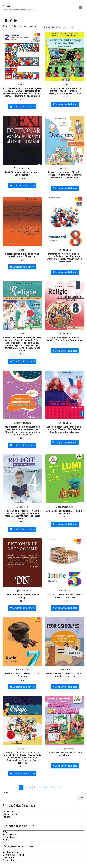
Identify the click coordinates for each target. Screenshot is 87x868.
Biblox (6, 6)
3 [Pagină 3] (30, 787)
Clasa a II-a (43, 858)
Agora (43, 840)
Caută (5, 792)
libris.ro (43, 817)
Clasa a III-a (43, 860)
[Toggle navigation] (81, 7)
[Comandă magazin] (63, 27)
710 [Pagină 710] (59, 787)
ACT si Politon (43, 835)
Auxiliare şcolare (43, 852)
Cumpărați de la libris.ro (24, 107)
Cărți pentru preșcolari (43, 855)
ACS (43, 832)
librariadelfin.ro (43, 814)
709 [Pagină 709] (52, 787)
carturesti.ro (43, 812)
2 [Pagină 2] (26, 787)
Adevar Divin (43, 837)
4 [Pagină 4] (35, 787)
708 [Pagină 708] (45, 787)
